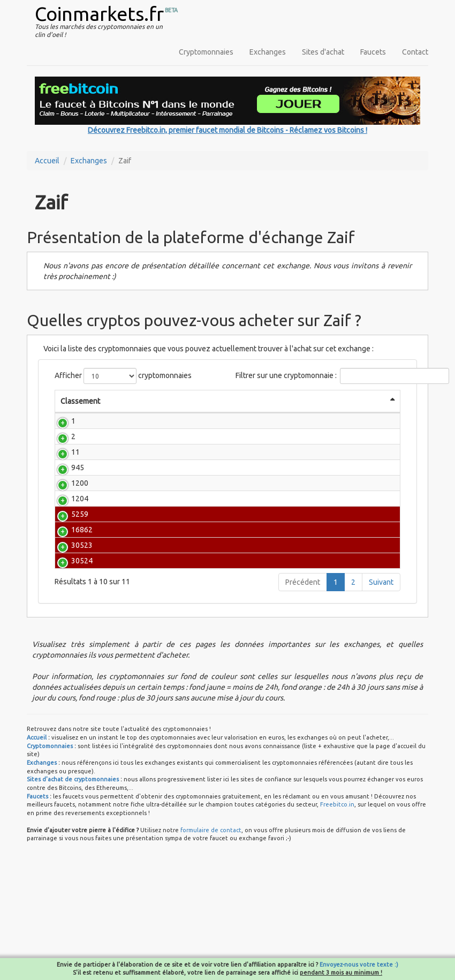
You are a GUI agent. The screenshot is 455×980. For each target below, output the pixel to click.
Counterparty (132, 504)
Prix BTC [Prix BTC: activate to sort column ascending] (234, 412)
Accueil (47, 161)
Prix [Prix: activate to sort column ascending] (176, 412)
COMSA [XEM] (136, 609)
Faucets (373, 52)
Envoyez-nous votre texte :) (359, 964)
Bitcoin (121, 432)
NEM (117, 489)
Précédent (303, 668)
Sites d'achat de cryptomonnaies (73, 865)
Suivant (381, 668)
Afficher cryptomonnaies (123, 376)
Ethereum (126, 447)
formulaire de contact (211, 916)
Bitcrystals (127, 583)
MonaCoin (127, 531)
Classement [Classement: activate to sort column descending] (80, 401)
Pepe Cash (136, 557)
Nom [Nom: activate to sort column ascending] (120, 412)
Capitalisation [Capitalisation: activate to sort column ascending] (287, 412)
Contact (415, 52)
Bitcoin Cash (136, 463)
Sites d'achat (323, 52)
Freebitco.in (337, 890)
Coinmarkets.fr (99, 14)
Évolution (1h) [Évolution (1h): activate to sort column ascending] (372, 406)
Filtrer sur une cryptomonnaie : (318, 376)
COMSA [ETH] (136, 636)
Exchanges (268, 52)
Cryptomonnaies (206, 52)
